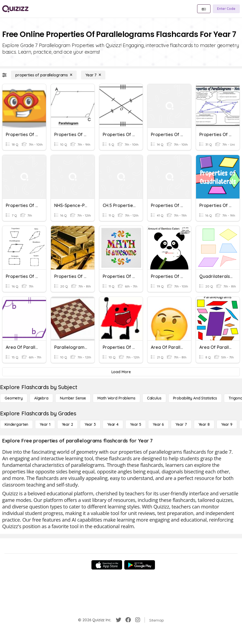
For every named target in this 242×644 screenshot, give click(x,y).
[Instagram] (138, 620)
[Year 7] (93, 75)
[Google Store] (140, 565)
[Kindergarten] (16, 424)
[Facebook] (128, 620)
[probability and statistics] (195, 398)
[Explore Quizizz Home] (15, 9)
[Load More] (121, 372)
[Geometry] (14, 398)
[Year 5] (136, 424)
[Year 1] (45, 424)
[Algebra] (41, 398)
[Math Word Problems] (116, 398)
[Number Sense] (73, 398)
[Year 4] (113, 424)
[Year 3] (90, 424)
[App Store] (107, 565)
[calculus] (154, 398)
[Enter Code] (226, 9)
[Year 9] (227, 424)
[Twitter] (119, 620)
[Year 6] (158, 424)
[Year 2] (67, 424)
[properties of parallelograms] (44, 75)
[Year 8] (204, 424)
